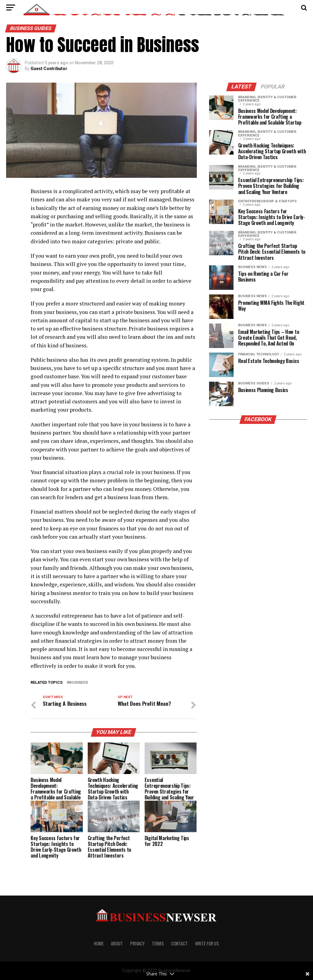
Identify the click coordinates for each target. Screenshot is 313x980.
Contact (179, 943)
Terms (158, 943)
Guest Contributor (49, 69)
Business (79, 683)
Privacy (137, 943)
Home (99, 943)
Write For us (207, 943)
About (117, 943)
